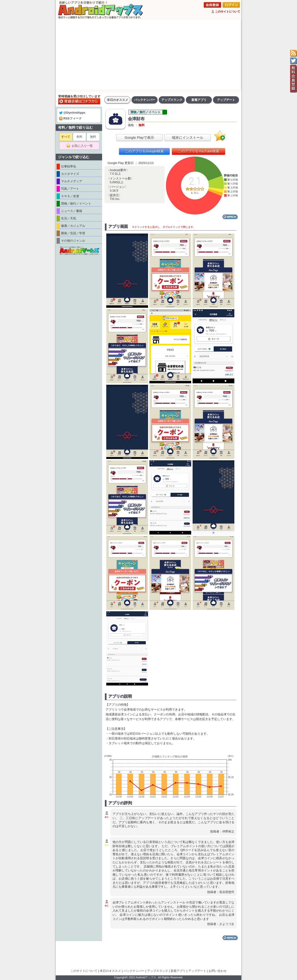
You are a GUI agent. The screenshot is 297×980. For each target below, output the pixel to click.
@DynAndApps (72, 113)
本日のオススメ (118, 100)
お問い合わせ (218, 971)
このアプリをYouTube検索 (199, 151)
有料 (79, 137)
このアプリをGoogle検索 (144, 151)
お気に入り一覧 (81, 146)
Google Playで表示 (139, 137)
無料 (93, 137)
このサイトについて (228, 12)
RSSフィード (70, 118)
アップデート (226, 100)
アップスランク (172, 100)
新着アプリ (199, 100)
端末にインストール (188, 137)
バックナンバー (145, 100)
